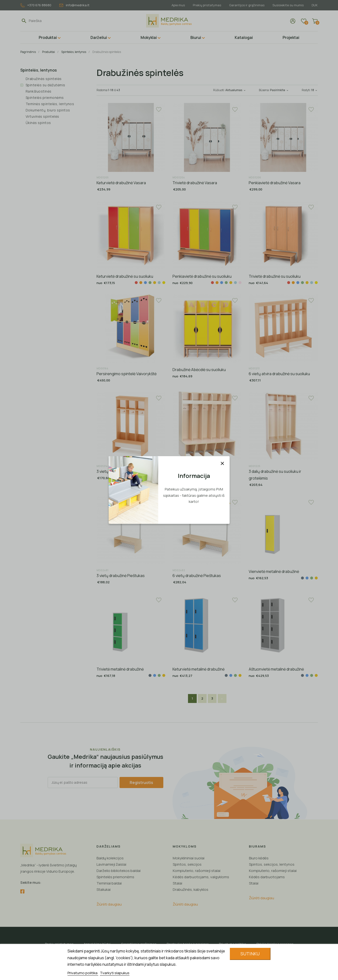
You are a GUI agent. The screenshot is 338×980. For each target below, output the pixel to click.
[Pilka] (302, 578)
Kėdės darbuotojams (267, 877)
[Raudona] (136, 283)
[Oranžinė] (141, 283)
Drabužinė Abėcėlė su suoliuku (199, 370)
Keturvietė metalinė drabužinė (199, 669)
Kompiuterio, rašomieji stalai (197, 871)
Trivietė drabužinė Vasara (195, 183)
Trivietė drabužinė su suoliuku (275, 276)
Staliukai (104, 889)
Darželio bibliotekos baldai (119, 871)
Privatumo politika (83, 973)
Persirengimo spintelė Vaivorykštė (127, 374)
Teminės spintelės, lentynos (50, 104)
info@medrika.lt (74, 5)
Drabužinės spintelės (44, 79)
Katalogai (244, 37)
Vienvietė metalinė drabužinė (274, 571)
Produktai (48, 37)
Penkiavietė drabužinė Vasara (275, 183)
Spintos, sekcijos (187, 864)
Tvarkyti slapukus (115, 973)
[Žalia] (150, 283)
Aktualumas (236, 90)
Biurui (196, 37)
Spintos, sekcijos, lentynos (272, 864)
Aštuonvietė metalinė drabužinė (276, 669)
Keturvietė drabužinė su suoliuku (125, 276)
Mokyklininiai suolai (189, 858)
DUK (315, 5)
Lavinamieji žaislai (111, 864)
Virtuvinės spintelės (42, 116)
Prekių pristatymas (207, 5)
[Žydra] (159, 283)
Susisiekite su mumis (288, 5)
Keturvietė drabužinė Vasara (121, 183)
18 (315, 90)
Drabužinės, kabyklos (191, 889)
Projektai (291, 37)
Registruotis (141, 783)
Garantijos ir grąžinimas (247, 5)
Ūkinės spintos (38, 123)
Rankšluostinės (39, 91)
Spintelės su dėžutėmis (45, 85)
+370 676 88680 (36, 5)
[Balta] (208, 283)
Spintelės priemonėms (45, 98)
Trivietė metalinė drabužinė (120, 669)
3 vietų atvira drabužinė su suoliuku (127, 471)
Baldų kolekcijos (110, 858)
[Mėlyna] (145, 283)
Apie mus (178, 5)
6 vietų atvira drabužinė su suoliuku (279, 374)
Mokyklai (149, 37)
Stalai (177, 883)
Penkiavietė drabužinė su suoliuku (202, 276)
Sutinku (250, 954)
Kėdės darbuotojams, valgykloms (201, 877)
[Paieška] (51, 21)
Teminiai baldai (109, 883)
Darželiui (99, 37)
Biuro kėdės (259, 858)
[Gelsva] (164, 283)
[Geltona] (155, 283)
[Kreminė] (240, 283)
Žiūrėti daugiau (109, 904)
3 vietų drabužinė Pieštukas (121, 576)
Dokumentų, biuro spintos (48, 110)
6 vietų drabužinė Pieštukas (197, 576)
